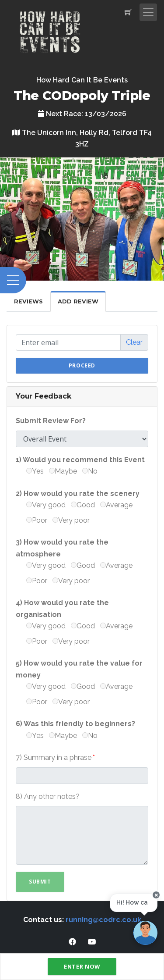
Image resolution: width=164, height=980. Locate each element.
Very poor (71, 520)
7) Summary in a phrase (54, 757)
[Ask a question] (145, 933)
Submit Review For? (51, 421)
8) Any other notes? (48, 796)
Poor (37, 520)
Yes (35, 471)
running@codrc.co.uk (103, 920)
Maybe (63, 471)
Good (83, 505)
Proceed (82, 365)
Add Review (78, 301)
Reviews (28, 301)
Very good (46, 505)
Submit (40, 882)
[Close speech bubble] (156, 895)
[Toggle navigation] (148, 12)
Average (116, 505)
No (90, 471)
